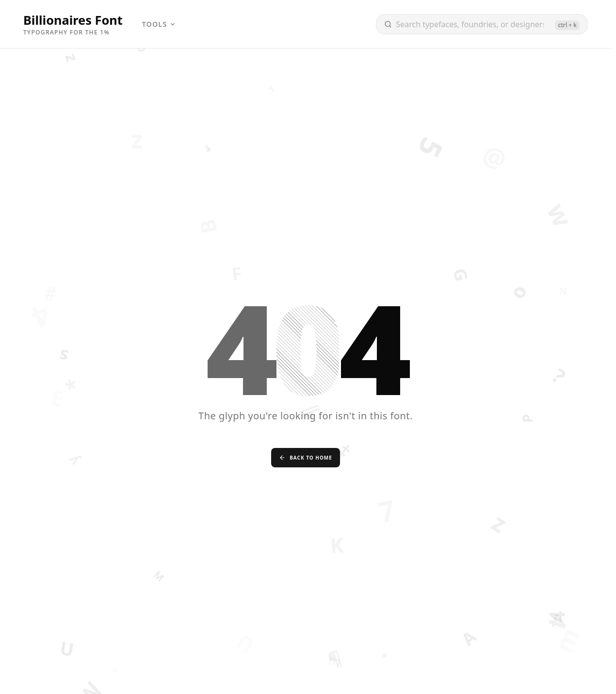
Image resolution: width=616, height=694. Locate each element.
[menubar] (159, 24)
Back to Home (306, 458)
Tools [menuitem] (159, 24)
